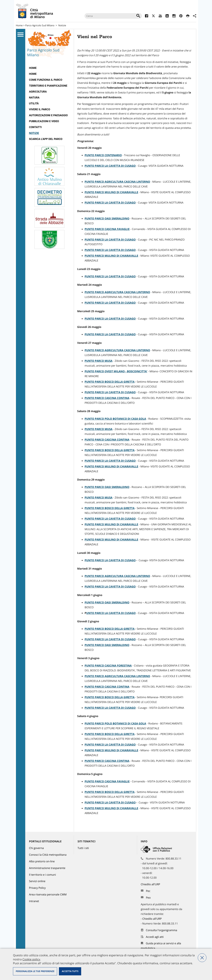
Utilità (34, 104)
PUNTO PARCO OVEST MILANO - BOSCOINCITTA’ (116, 371)
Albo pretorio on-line (42, 861)
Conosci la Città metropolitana (48, 855)
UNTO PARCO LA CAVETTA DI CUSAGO (111, 613)
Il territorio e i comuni (43, 875)
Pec (148, 891)
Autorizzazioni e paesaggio (48, 115)
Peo (148, 898)
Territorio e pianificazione (48, 86)
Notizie (62, 25)
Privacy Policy (37, 888)
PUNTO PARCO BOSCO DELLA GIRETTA (110, 382)
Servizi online (37, 881)
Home (19, 25)
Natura (34, 98)
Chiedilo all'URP (151, 884)
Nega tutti (202, 958)
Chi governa (37, 848)
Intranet (34, 901)
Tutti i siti (83, 848)
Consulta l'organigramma (162, 930)
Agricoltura (38, 92)
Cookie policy (31, 959)
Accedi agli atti (155, 937)
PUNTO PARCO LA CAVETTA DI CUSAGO (110, 560)
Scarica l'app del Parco (46, 139)
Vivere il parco (40, 109)
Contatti (35, 127)
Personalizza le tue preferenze (35, 971)
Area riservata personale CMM (48, 895)
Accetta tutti (70, 971)
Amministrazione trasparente (47, 868)
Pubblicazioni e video (44, 121)
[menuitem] (50, 68)
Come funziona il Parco (46, 80)
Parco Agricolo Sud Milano (40, 25)
